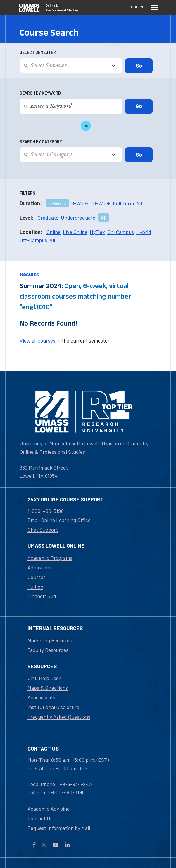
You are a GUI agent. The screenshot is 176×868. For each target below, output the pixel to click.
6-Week (57, 203)
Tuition (35, 587)
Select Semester (38, 52)
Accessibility (41, 697)
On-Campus (121, 232)
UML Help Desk (44, 678)
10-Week (101, 203)
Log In (137, 7)
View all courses (37, 340)
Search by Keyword (40, 93)
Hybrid (144, 232)
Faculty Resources (48, 650)
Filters (27, 193)
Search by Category (41, 142)
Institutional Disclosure (53, 707)
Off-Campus (33, 240)
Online (54, 232)
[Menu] (154, 7)
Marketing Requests (50, 640)
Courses (37, 577)
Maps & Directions (48, 688)
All (139, 203)
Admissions (40, 567)
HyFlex (97, 232)
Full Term (123, 203)
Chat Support (43, 530)
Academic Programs (50, 558)
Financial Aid (42, 596)
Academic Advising (49, 809)
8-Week (80, 203)
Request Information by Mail (59, 828)
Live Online (75, 232)
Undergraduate (78, 218)
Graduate (48, 218)
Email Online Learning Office (59, 520)
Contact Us (40, 818)
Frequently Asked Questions (59, 717)
